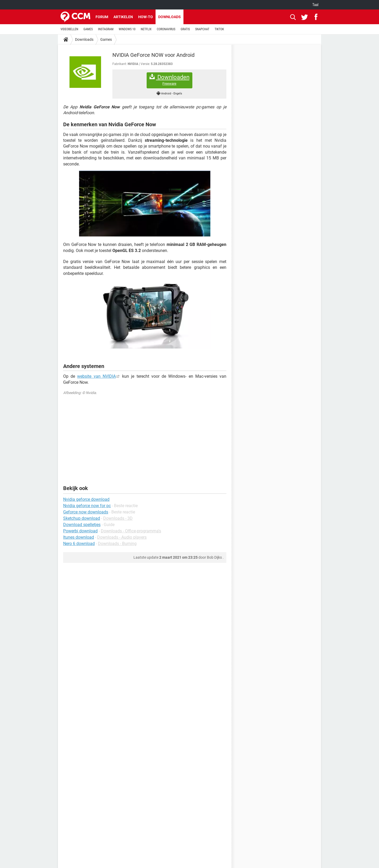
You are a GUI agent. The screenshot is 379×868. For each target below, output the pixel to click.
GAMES (88, 29)
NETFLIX (146, 29)
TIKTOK (219, 29)
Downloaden (169, 80)
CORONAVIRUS (166, 29)
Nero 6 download (79, 544)
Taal (315, 5)
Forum (102, 17)
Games (106, 39)
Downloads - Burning (117, 544)
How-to (146, 17)
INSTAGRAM (106, 29)
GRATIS (185, 29)
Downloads (169, 17)
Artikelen (123, 17)
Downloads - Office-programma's (131, 531)
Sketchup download (82, 518)
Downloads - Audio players (122, 537)
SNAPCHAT (202, 29)
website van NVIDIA (96, 376)
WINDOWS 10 (127, 29)
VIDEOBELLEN (69, 29)
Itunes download (79, 537)
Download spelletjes (82, 525)
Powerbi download (80, 531)
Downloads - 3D (118, 518)
